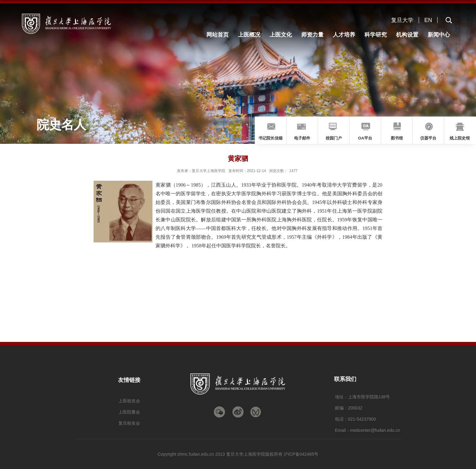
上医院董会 (129, 412)
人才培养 (344, 35)
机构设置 (407, 35)
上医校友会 (129, 401)
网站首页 (218, 35)
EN (428, 20)
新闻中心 (439, 35)
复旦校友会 (129, 423)
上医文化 (281, 35)
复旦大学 (402, 20)
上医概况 (249, 35)
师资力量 (312, 35)
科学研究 (376, 35)
